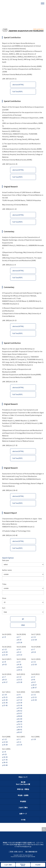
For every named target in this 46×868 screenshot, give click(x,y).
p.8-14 (19, 640)
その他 (23, 820)
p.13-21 (19, 680)
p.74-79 (19, 727)
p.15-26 (19, 642)
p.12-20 (34, 664)
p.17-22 (19, 700)
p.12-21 (34, 697)
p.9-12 (19, 652)
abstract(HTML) (18, 85)
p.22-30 (5, 700)
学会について (23, 777)
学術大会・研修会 (23, 789)
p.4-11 (19, 742)
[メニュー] (43, 3)
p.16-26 (5, 757)
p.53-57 (19, 713)
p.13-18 (5, 742)
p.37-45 (5, 705)
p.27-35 (5, 760)
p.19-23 (19, 667)
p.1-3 (33, 677)
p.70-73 (19, 724)
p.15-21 (5, 697)
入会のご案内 (23, 807)
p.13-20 (5, 652)
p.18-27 (34, 685)
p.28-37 (34, 688)
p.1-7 (19, 637)
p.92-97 (19, 732)
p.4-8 (33, 680)
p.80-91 (19, 730)
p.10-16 (19, 697)
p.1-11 (34, 637)
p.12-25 (19, 745)
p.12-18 (34, 640)
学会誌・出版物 (23, 795)
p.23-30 (19, 703)
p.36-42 (5, 762)
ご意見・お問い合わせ (16, 852)
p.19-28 (5, 745)
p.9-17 (34, 682)
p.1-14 (4, 695)
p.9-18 (19, 664)
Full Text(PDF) (17, 92)
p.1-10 (34, 739)
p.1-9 (4, 637)
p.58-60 (19, 716)
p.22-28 (19, 682)
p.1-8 (19, 649)
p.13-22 (19, 655)
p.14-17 (5, 682)
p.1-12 (4, 649)
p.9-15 (4, 664)
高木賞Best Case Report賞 (23, 783)
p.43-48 (5, 765)
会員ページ (23, 814)
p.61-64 (19, 719)
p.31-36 (5, 703)
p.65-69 (19, 722)
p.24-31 (19, 670)
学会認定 (23, 801)
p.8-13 (4, 680)
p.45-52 (19, 711)
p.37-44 (19, 708)
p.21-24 (5, 655)
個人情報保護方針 (31, 852)
